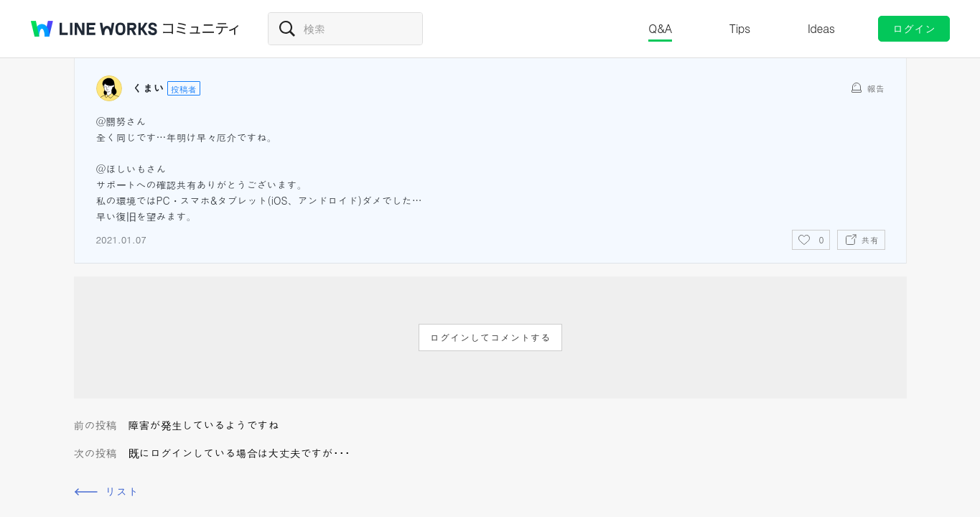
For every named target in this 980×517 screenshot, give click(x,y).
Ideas (821, 28)
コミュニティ (201, 29)
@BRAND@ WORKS (94, 29)
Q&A (660, 28)
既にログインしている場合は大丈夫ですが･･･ (239, 453)
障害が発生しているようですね (204, 425)
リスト (122, 492)
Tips (740, 28)
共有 (870, 239)
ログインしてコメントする (490, 337)
